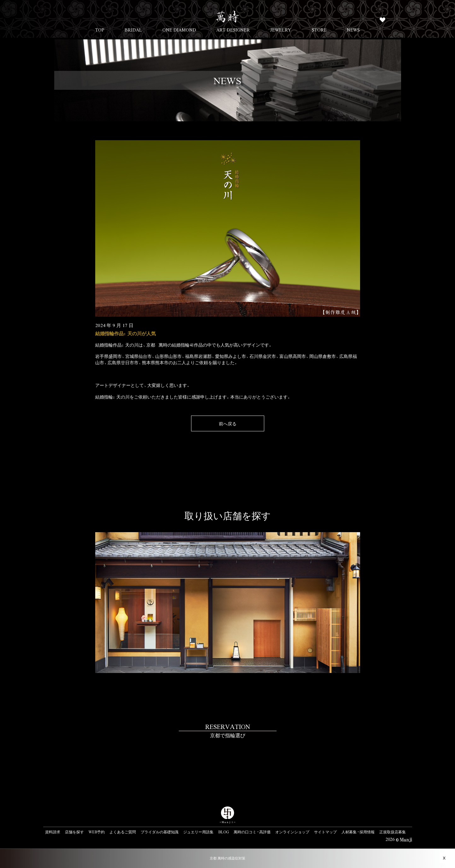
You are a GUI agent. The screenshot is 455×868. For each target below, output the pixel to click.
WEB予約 (97, 832)
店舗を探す (74, 832)
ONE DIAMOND (179, 30)
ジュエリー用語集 (198, 832)
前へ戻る (228, 423)
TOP (100, 30)
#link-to (228, 752)
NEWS (353, 30)
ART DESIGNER (233, 30)
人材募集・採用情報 (358, 832)
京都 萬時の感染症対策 (227, 858)
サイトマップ (325, 832)
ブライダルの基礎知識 (160, 832)
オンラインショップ (292, 832)
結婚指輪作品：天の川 (117, 345)
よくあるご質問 (123, 832)
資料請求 (53, 832)
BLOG (224, 832)
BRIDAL (133, 30)
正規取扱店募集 (393, 832)
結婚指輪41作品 (187, 345)
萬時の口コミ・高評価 (252, 832)
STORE (319, 30)
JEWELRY (281, 30)
